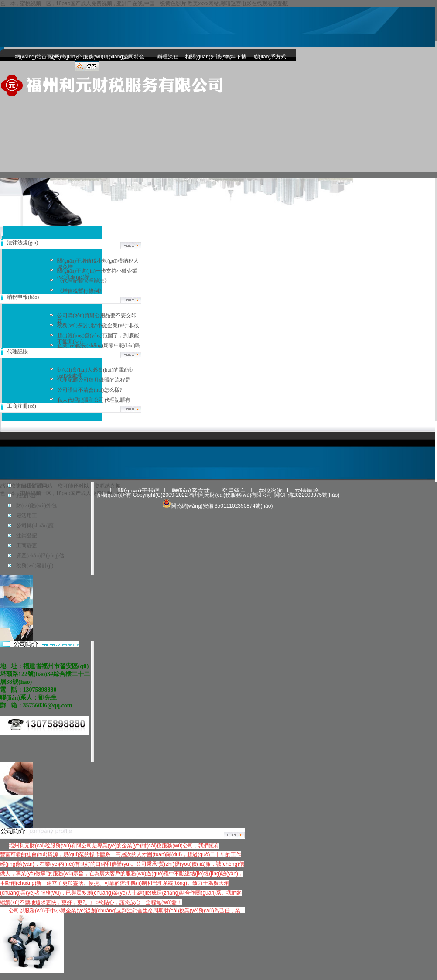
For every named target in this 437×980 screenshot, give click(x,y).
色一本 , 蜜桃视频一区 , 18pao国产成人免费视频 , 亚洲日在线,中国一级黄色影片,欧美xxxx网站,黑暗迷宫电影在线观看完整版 (144, 3)
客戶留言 (234, 491)
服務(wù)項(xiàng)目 (100, 57)
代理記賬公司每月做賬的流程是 (94, 380)
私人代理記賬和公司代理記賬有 (94, 400)
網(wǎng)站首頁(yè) (32, 57)
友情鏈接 (307, 491)
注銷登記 (27, 536)
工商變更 (27, 546)
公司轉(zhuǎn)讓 (35, 526)
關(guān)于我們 (139, 491)
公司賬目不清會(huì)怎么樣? (90, 390)
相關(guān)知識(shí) (202, 57)
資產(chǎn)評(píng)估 (40, 556)
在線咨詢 (270, 491)
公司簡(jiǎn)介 (66, 57)
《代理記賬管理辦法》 (83, 281)
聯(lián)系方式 (270, 57)
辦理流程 (168, 57)
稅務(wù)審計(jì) (35, 566)
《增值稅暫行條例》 (81, 291)
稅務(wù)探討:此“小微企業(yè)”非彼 (98, 325)
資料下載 (236, 57)
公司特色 (134, 57)
